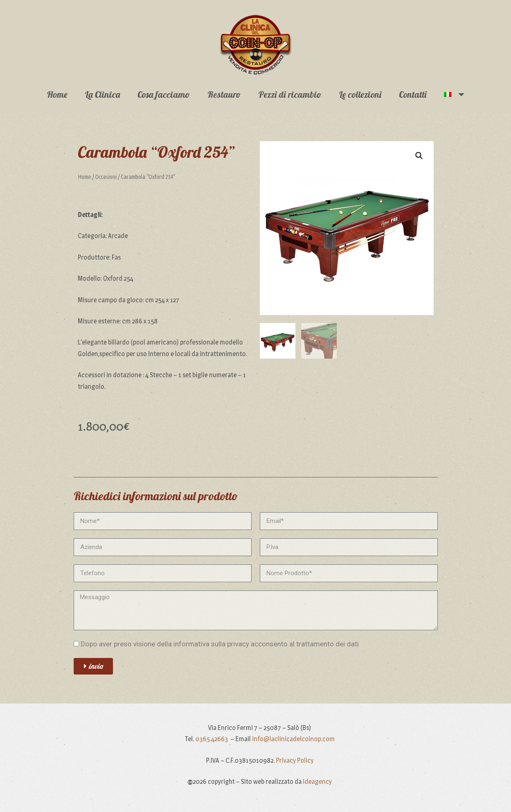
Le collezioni (360, 94)
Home (57, 94)
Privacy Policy (295, 760)
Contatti (413, 94)
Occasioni (106, 177)
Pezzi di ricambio (290, 94)
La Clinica (102, 94)
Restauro (224, 94)
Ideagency (317, 782)
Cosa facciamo (164, 94)
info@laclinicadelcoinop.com (293, 739)
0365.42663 (212, 739)
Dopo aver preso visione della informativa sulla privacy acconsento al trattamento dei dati (220, 644)
